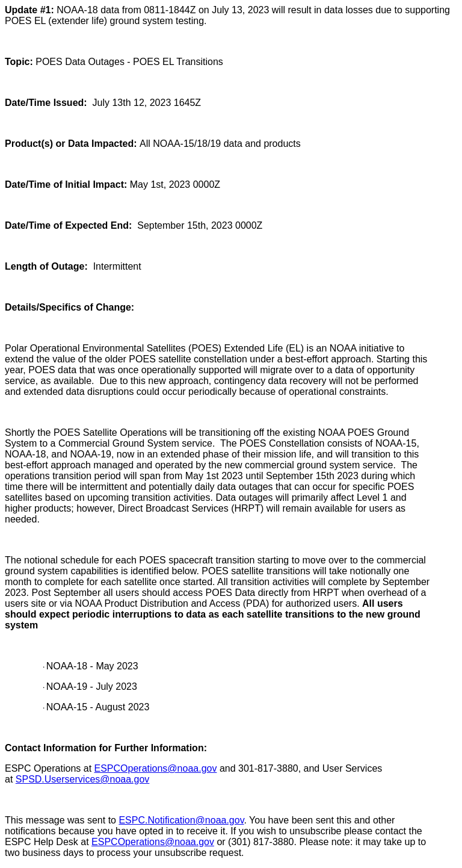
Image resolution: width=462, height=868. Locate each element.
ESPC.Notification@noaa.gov (181, 820)
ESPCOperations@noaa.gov (156, 768)
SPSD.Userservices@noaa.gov (83, 779)
